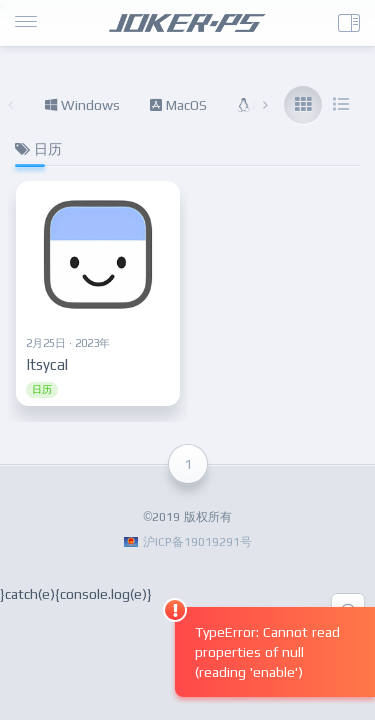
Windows (82, 105)
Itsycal (47, 364)
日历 (42, 389)
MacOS (178, 105)
